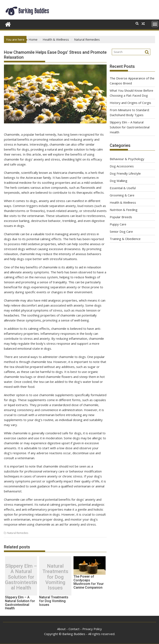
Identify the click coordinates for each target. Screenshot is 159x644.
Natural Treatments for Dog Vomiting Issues (55, 577)
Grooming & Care (122, 195)
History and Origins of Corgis (130, 103)
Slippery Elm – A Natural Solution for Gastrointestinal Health (21, 577)
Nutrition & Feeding (124, 210)
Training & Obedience (125, 239)
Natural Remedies (18, 533)
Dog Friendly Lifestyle (125, 173)
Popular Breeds (121, 217)
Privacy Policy (92, 629)
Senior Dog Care (121, 231)
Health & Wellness (123, 202)
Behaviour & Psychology (127, 159)
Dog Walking (119, 181)
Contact (74, 629)
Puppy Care (118, 224)
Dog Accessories (122, 166)
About (61, 629)
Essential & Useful (123, 188)
